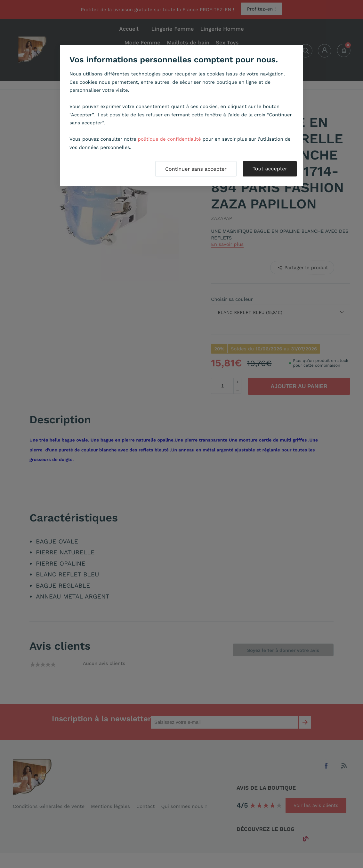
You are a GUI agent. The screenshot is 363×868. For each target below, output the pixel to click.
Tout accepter (270, 169)
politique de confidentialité (169, 139)
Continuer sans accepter (196, 169)
